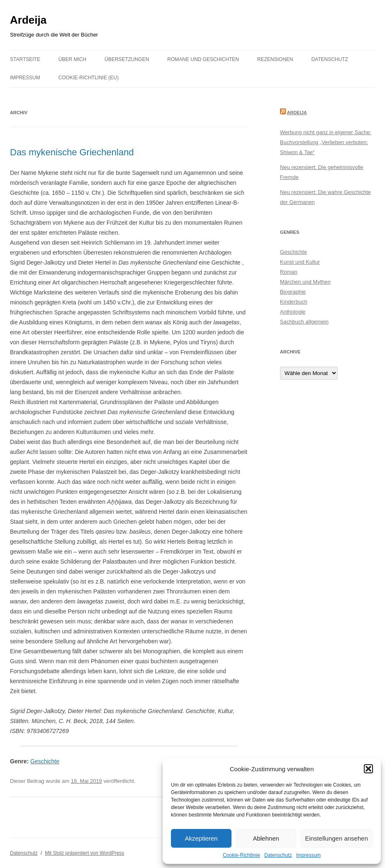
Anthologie (293, 312)
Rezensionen (275, 59)
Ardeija (28, 20)
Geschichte (45, 761)
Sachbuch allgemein (304, 322)
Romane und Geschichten (203, 59)
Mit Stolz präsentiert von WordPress (84, 853)
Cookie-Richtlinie (241, 855)
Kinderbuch (294, 302)
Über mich (72, 59)
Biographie (293, 292)
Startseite (25, 59)
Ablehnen (266, 838)
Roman (289, 272)
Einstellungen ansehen (336, 838)
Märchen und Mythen (305, 282)
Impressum (308, 855)
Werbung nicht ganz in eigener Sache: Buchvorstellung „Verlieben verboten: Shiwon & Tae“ (326, 142)
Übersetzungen (127, 59)
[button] (368, 769)
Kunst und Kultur (300, 262)
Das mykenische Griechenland (72, 152)
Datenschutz (278, 855)
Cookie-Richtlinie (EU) (89, 78)
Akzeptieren (201, 838)
